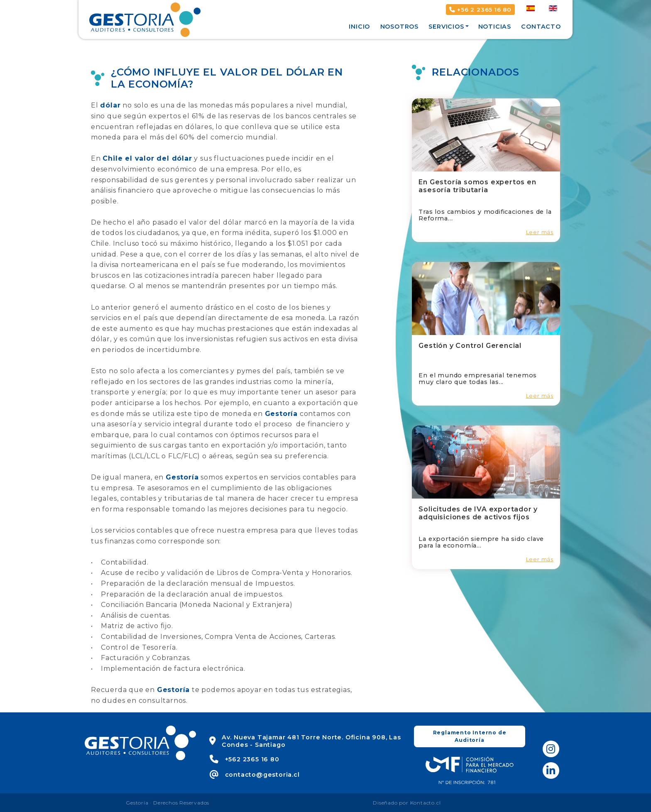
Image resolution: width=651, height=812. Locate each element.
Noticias (495, 27)
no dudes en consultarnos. (139, 701)
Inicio (359, 27)
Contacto (541, 27)
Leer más (540, 232)
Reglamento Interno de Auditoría (470, 736)
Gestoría (281, 414)
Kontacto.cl (426, 803)
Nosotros (399, 27)
